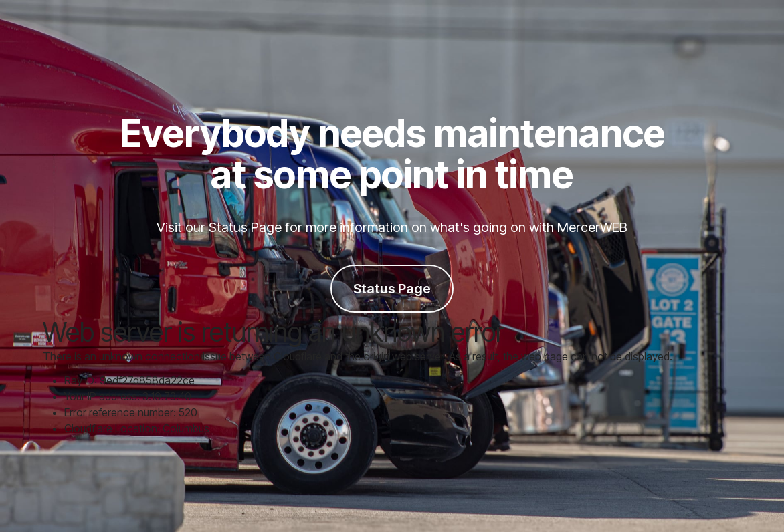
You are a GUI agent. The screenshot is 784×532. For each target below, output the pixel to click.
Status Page (392, 289)
